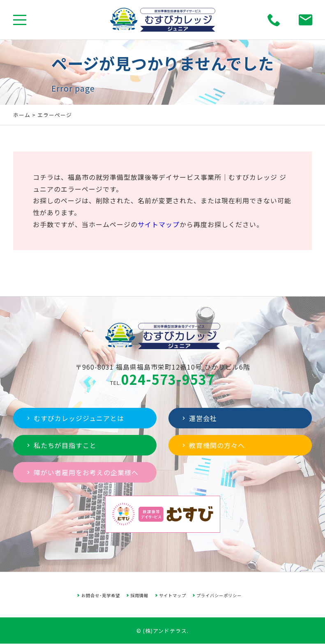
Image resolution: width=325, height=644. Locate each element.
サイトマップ (159, 224)
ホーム (22, 115)
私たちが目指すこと (61, 445)
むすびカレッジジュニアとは (75, 418)
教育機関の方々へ (213, 445)
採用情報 (139, 595)
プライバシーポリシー (219, 595)
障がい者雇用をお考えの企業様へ (82, 472)
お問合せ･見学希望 (101, 595)
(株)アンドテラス (165, 631)
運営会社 (199, 418)
